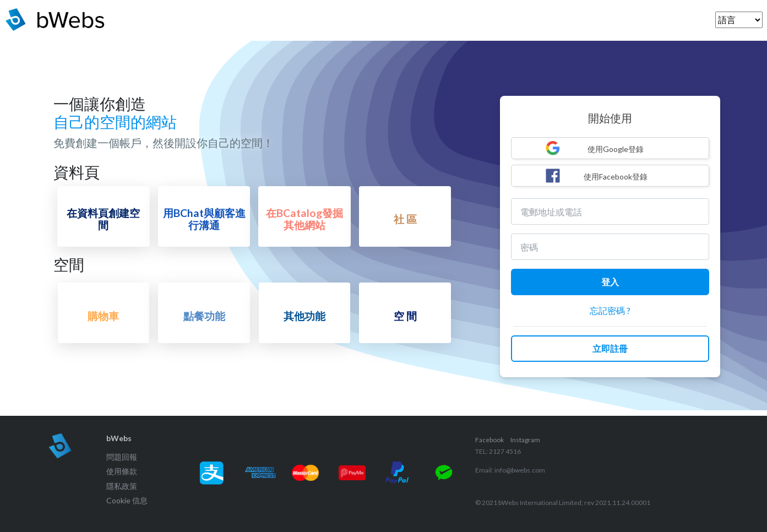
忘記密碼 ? (610, 310)
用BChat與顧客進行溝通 (204, 219)
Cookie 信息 (127, 500)
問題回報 (122, 457)
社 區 (405, 219)
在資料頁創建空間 (103, 219)
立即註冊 (610, 348)
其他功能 (304, 316)
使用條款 (122, 471)
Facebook (489, 440)
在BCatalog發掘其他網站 (304, 219)
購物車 (103, 316)
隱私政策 (122, 486)
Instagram (525, 440)
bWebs (119, 438)
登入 (610, 282)
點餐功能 (204, 316)
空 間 (405, 316)
